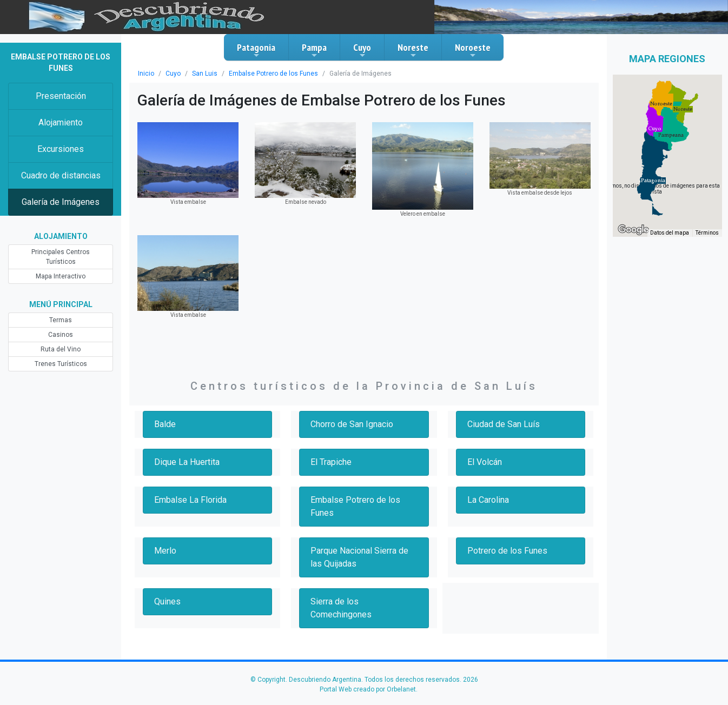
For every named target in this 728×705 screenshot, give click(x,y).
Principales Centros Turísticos (61, 257)
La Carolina (488, 500)
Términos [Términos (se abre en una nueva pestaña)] (707, 233)
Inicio (146, 74)
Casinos (61, 335)
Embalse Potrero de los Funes (273, 74)
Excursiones (61, 149)
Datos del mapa (670, 233)
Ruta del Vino (61, 349)
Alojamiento (61, 122)
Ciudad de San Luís (504, 424)
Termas (61, 320)
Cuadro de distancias (61, 175)
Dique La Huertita (187, 462)
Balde (165, 424)
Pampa (314, 50)
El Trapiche (331, 462)
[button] (653, 181)
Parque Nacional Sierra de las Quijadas (359, 557)
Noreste (413, 50)
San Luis (205, 74)
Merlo (165, 551)
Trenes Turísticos (61, 364)
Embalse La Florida (190, 500)
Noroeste (473, 50)
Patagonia (256, 50)
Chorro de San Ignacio (352, 424)
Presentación (61, 96)
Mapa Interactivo (61, 276)
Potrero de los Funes (507, 551)
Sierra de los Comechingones (341, 608)
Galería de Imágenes (61, 202)
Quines (167, 601)
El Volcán (485, 462)
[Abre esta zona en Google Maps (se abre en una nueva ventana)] (633, 230)
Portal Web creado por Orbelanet (368, 689)
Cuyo (362, 50)
